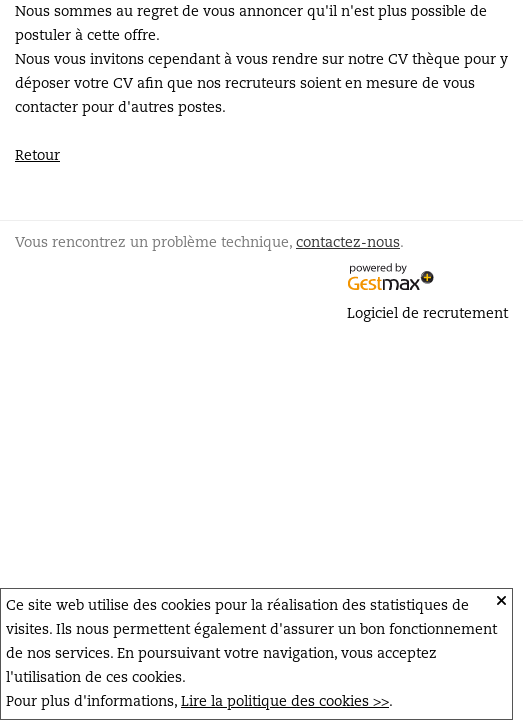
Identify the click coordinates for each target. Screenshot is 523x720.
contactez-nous (348, 243)
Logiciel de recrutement (427, 314)
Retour (37, 156)
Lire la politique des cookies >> (285, 702)
